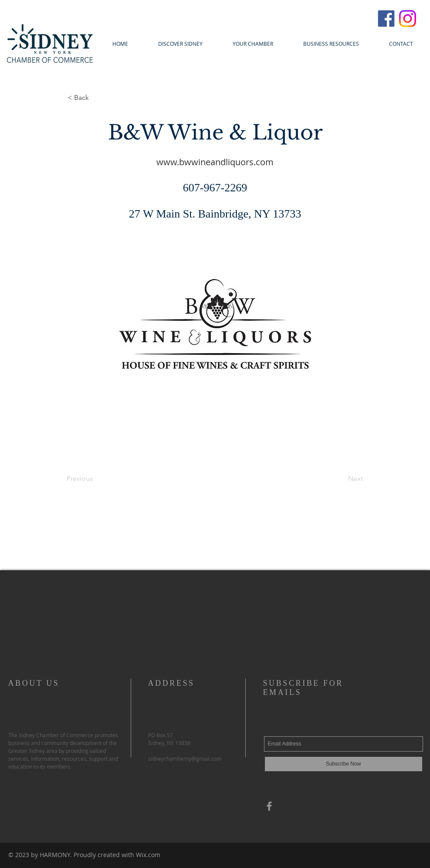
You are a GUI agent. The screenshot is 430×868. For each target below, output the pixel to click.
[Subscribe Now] (344, 764)
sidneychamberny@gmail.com (185, 759)
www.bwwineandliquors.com (215, 162)
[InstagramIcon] (408, 19)
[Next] (341, 479)
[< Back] (96, 98)
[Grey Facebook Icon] (269, 806)
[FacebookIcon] (386, 19)
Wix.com (148, 855)
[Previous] (95, 479)
